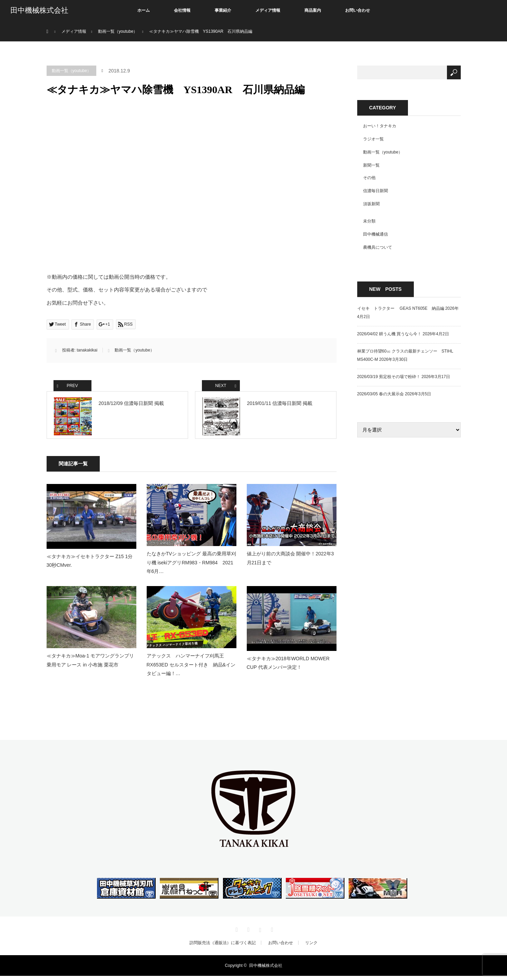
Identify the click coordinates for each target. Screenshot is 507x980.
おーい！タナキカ (380, 126)
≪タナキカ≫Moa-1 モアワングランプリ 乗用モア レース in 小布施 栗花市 (90, 664)
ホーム (144, 10)
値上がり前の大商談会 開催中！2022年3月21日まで (290, 562)
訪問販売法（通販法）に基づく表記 (223, 947)
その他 (369, 178)
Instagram (260, 933)
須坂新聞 (371, 204)
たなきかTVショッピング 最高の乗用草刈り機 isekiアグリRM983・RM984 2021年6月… (192, 566)
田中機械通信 (376, 234)
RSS (271, 933)
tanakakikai (87, 350)
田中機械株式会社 (39, 10)
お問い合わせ (358, 10)
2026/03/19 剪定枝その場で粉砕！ (389, 377)
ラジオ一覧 (373, 139)
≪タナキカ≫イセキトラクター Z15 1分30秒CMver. (90, 565)
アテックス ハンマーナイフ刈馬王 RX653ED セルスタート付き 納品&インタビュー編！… (191, 669)
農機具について (378, 247)
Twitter (236, 933)
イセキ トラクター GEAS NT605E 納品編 (401, 308)
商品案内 (313, 10)
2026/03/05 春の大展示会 (381, 394)
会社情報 (182, 10)
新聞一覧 (371, 165)
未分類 (369, 221)
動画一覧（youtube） (72, 71)
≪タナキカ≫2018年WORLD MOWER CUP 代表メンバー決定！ (288, 667)
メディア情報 (268, 10)
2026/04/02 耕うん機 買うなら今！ (389, 334)
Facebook (247, 933)
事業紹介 (223, 10)
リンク (311, 947)
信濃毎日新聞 (376, 191)
